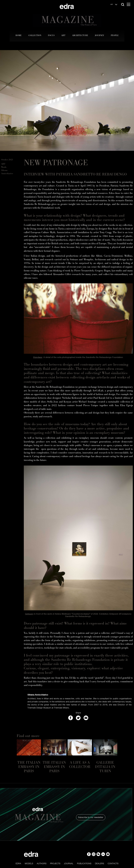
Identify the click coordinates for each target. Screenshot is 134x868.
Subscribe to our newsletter (91, 817)
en (115, 4)
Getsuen (29, 614)
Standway (38, 357)
